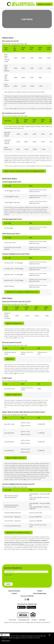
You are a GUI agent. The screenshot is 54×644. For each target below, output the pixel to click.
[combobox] (5, 635)
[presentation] (15, 578)
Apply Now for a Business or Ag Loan (18, 532)
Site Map (34, 620)
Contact (14, 593)
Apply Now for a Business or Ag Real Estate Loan (22, 292)
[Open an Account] (43, 4)
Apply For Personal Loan (14, 323)
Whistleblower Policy (24, 620)
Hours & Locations (14, 591)
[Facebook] (28, 599)
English (4, 635)
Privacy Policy (6, 641)
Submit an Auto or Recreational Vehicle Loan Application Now (24, 171)
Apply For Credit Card (13, 395)
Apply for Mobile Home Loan (16, 458)
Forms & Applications (40, 593)
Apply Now (10, 359)
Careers (40, 591)
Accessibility (42, 620)
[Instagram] (26, 599)
